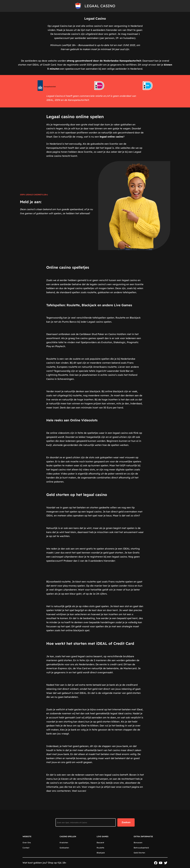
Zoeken (126, 822)
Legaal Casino (100, 6)
